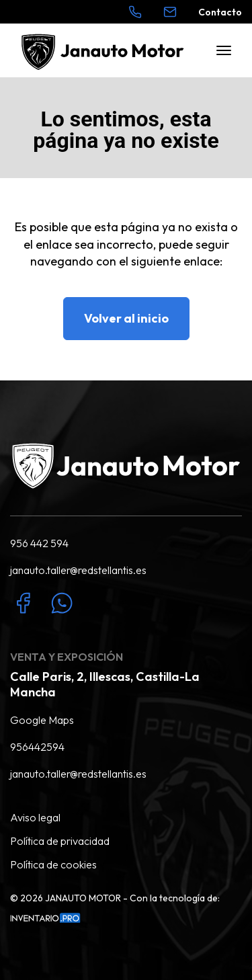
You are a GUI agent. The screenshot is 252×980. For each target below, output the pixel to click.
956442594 (37, 747)
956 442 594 (39, 543)
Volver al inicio (126, 318)
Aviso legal (35, 817)
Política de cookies (53, 864)
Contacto (220, 12)
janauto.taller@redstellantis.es (78, 570)
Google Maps (42, 720)
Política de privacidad (60, 841)
